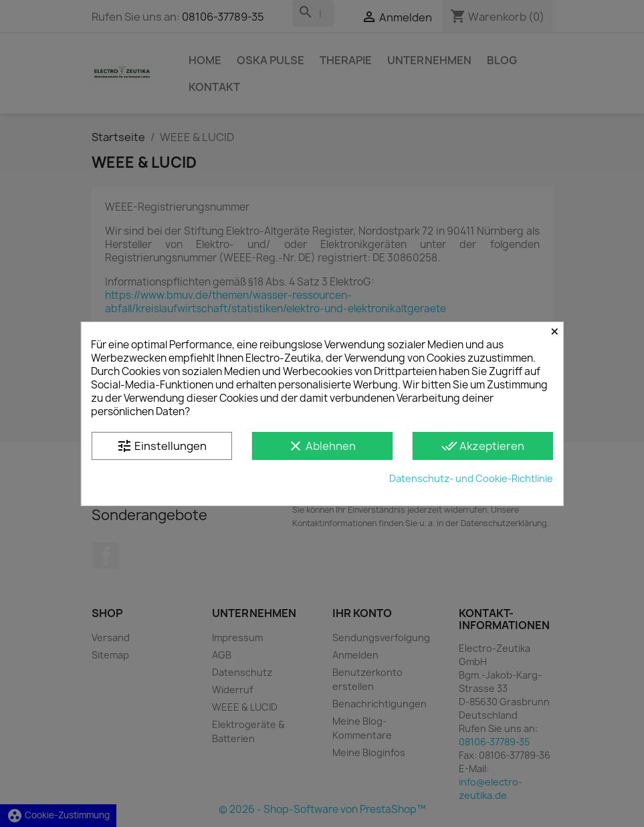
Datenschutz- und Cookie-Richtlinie (471, 478)
